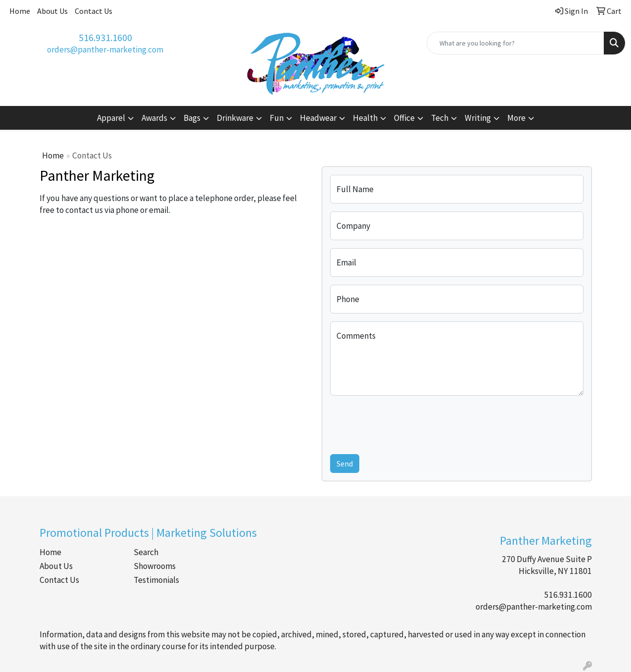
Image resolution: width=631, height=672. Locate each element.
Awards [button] (154, 118)
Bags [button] (192, 118)
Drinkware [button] (235, 118)
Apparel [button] (111, 118)
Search (146, 552)
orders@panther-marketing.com (105, 50)
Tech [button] (440, 118)
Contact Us (94, 11)
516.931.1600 (105, 37)
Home (20, 11)
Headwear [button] (318, 118)
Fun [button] (277, 118)
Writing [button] (478, 118)
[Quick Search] (515, 43)
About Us (52, 11)
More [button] (516, 118)
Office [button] (404, 118)
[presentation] (405, 423)
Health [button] (365, 118)
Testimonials (156, 580)
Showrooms (155, 566)
